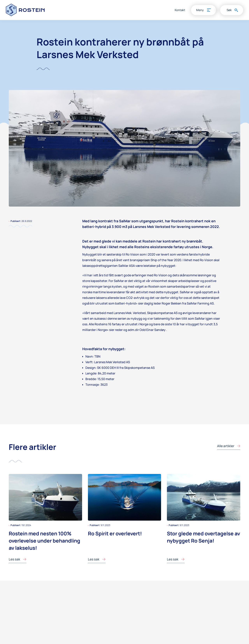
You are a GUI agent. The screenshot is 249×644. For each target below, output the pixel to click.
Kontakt (180, 10)
